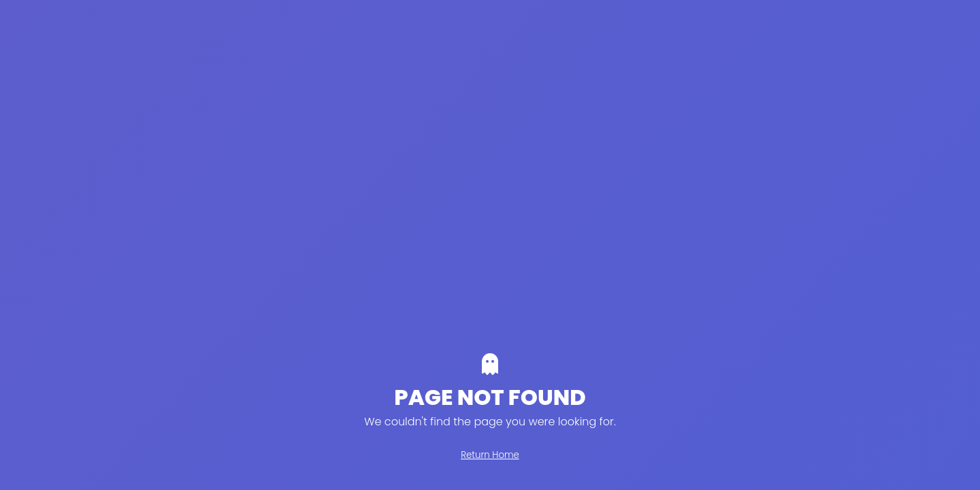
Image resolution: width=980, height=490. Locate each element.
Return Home (490, 455)
